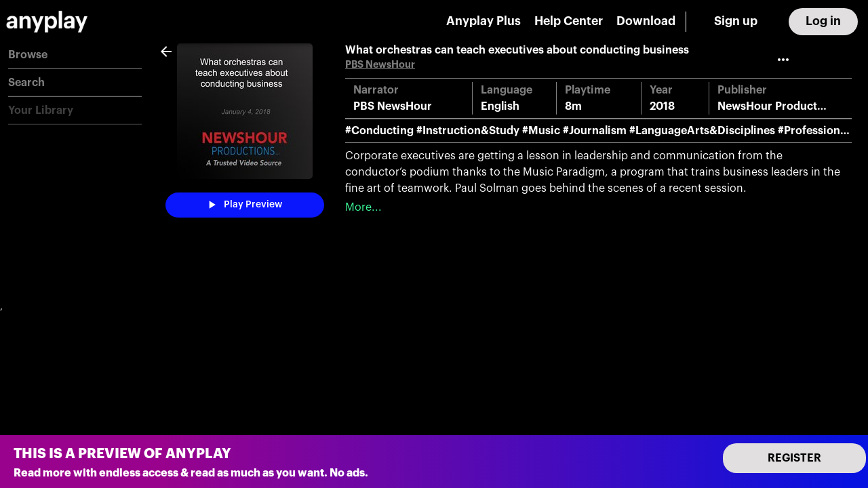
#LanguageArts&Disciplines (702, 131)
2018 (662, 106)
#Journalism (595, 131)
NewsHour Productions (778, 106)
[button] (75, 55)
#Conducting (379, 131)
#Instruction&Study (468, 131)
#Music (541, 131)
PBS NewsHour (380, 65)
